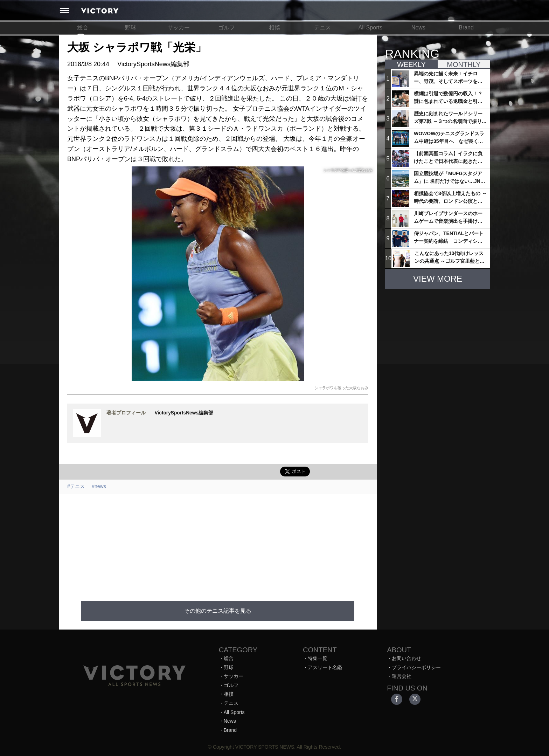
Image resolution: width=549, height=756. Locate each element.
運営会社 (402, 676)
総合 (83, 28)
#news (99, 486)
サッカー (179, 28)
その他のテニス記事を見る (218, 611)
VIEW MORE (438, 279)
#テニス (76, 486)
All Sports (370, 28)
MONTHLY (464, 64)
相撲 (274, 28)
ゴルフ (227, 28)
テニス (322, 28)
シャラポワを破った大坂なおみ (341, 388)
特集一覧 (318, 658)
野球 (131, 28)
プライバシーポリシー (416, 667)
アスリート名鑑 (325, 667)
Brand (466, 28)
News (418, 28)
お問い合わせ (406, 658)
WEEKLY (411, 64)
